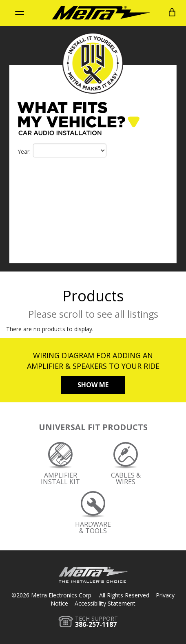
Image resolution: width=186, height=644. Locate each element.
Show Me (93, 385)
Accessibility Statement (105, 603)
